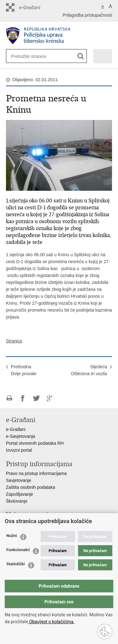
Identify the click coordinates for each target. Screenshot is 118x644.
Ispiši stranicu (9, 398)
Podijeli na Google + (50, 398)
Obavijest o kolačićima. (51, 622)
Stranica (14, 341)
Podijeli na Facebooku (23, 398)
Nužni (12, 536)
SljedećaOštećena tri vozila (89, 370)
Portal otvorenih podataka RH (35, 443)
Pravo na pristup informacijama (36, 473)
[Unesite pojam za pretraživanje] (31, 56)
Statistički (16, 564)
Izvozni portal (19, 450)
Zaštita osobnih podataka (31, 487)
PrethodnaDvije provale (24, 370)
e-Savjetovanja (21, 436)
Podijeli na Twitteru (36, 398)
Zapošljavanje (20, 494)
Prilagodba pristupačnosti (87, 15)
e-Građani (16, 429)
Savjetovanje (19, 480)
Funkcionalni (18, 550)
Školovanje (17, 501)
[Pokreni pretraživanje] (81, 56)
